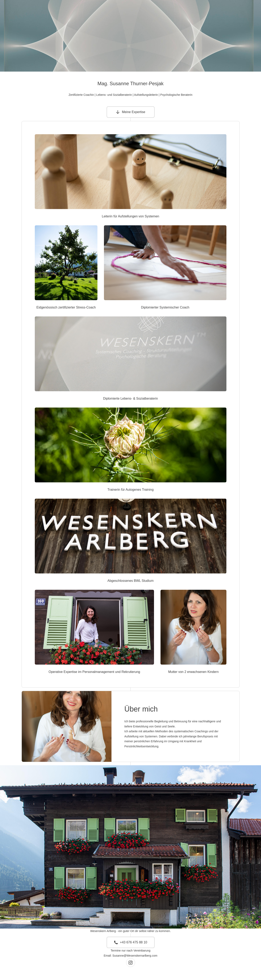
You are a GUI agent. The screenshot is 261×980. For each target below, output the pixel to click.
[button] (131, 112)
